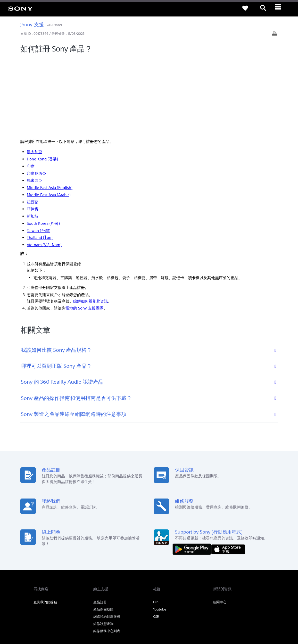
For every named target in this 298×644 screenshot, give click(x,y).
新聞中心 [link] (220, 525)
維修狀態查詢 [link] (103, 546)
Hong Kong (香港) (42, 81)
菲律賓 (33, 131)
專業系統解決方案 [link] (195, 579)
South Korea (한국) (43, 146)
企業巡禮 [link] (221, 579)
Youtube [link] (160, 532)
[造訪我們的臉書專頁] (248, 591)
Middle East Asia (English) (50, 110)
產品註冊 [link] (100, 525)
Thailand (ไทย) (40, 160)
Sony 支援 (32, 24)
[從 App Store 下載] (228, 471)
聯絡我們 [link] (258, 579)
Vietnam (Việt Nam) (44, 167)
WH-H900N (54, 25)
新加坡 (33, 139)
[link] (21, 8)
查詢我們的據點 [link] (45, 525)
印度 (31, 88)
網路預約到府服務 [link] (107, 539)
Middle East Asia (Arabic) (49, 117)
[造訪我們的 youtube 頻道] (259, 591)
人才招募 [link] (239, 579)
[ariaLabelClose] (281, 8)
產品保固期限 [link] (103, 532)
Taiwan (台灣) (39, 153)
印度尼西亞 (36, 96)
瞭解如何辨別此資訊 (91, 223)
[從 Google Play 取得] (193, 471)
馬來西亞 (35, 103)
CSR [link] (156, 539)
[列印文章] (275, 34)
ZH (51, 592)
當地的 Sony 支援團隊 (84, 231)
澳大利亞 (35, 74)
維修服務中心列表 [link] (107, 553)
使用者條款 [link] (41, 616)
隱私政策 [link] (57, 616)
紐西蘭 (33, 124)
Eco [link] (156, 525)
